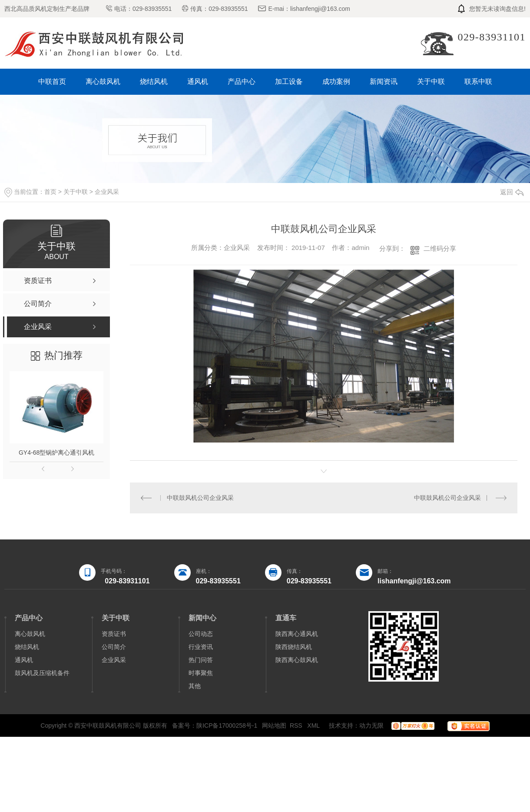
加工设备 (289, 82)
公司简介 (114, 647)
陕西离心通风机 (297, 634)
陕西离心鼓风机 (297, 660)
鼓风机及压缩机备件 (42, 673)
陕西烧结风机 (294, 647)
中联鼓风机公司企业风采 (200, 498)
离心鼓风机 (103, 82)
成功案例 (336, 82)
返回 (512, 192)
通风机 (198, 82)
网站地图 (274, 725)
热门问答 (201, 660)
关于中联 (431, 82)
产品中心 (242, 82)
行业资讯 (201, 647)
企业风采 (107, 192)
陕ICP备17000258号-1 (227, 725)
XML (314, 725)
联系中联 (478, 82)
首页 (50, 192)
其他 (195, 686)
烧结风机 (154, 82)
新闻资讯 (384, 82)
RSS (297, 725)
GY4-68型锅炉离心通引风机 (56, 453)
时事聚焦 (201, 673)
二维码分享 (440, 248)
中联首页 (52, 82)
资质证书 (114, 634)
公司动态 (201, 634)
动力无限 (371, 725)
